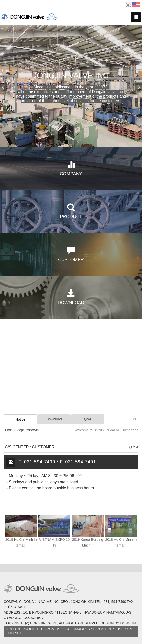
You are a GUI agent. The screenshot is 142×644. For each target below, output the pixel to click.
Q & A (134, 447)
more (134, 419)
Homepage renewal (22, 430)
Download (54, 419)
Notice (20, 419)
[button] (5, 86)
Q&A (88, 419)
